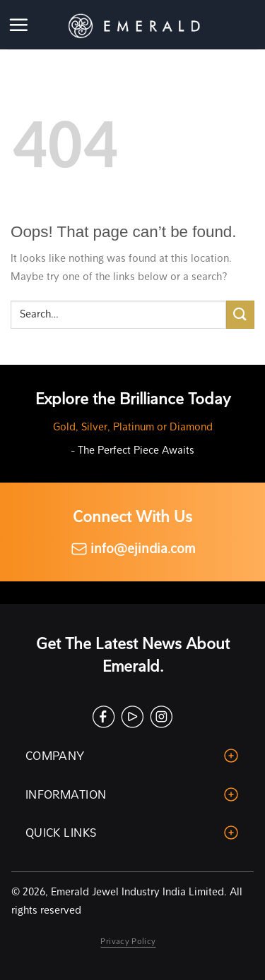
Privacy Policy (128, 941)
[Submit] (240, 314)
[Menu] (19, 25)
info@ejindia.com (133, 549)
